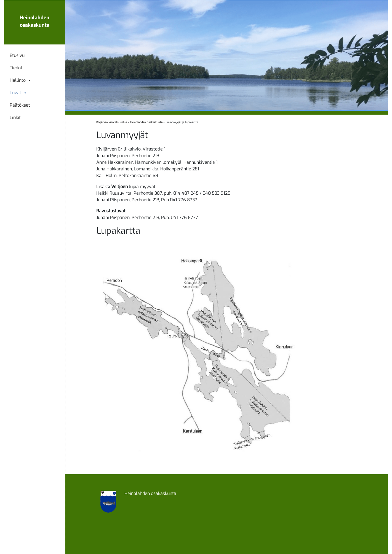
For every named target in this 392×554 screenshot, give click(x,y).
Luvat (18, 93)
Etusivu (17, 56)
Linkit (15, 118)
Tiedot (16, 68)
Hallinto (21, 80)
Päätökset (20, 105)
